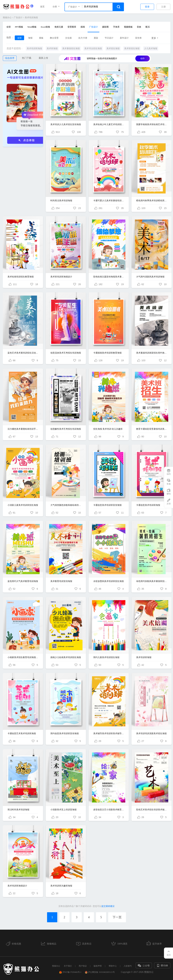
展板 (41, 38)
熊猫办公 (7, 17)
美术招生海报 (113, 48)
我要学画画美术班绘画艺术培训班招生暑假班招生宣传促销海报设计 (152, 124)
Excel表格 (46, 27)
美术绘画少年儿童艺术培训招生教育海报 (109, 124)
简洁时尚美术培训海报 (18, 810)
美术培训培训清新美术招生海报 (151, 733)
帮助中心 (113, 966)
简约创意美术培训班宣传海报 (65, 733)
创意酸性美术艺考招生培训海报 (66, 429)
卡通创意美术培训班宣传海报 (107, 505)
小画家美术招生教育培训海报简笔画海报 (23, 657)
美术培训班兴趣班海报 (61, 886)
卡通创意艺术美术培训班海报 (22, 733)
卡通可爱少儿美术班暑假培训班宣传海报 (109, 201)
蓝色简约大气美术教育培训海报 (23, 581)
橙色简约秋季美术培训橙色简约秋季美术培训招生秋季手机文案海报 (152, 201)
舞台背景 (54, 38)
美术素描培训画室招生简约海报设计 (152, 353)
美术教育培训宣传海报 (61, 581)
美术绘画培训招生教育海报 (21, 277)
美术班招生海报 (132, 48)
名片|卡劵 (83, 38)
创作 (143, 58)
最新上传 (43, 58)
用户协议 (83, 966)
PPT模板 (19, 27)
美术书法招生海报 (93, 48)
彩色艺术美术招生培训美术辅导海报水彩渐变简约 (152, 810)
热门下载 (27, 58)
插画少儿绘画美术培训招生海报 (66, 657)
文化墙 (68, 38)
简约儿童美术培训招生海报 (106, 657)
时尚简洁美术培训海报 (61, 201)
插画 (83, 27)
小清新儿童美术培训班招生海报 (23, 505)
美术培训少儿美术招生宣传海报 (66, 124)
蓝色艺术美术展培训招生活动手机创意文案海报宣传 (23, 353)
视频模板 (128, 27)
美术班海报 (52, 48)
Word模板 (32, 27)
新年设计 (124, 38)
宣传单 (138, 38)
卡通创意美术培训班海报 (148, 505)
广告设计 (18, 17)
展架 (96, 38)
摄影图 (105, 27)
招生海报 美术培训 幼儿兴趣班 (108, 429)
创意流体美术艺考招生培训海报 (66, 353)
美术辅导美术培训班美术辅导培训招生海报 (109, 733)
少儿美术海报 (151, 48)
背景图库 (72, 27)
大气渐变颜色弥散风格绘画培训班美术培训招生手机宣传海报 (66, 505)
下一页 (117, 917)
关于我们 (68, 966)
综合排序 (10, 58)
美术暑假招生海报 (71, 48)
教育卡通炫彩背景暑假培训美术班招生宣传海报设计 (152, 429)
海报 (30, 38)
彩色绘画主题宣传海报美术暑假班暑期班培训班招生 (109, 277)
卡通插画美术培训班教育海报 (107, 353)
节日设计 (109, 38)
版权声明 (98, 966)
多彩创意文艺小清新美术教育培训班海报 (109, 810)
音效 (139, 27)
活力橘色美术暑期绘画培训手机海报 (23, 429)
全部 (9, 27)
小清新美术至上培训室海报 (63, 810)
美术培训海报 (31, 17)
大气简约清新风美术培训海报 (150, 277)
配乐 (148, 27)
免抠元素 (59, 27)
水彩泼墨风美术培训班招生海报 (109, 581)
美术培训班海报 (34, 48)
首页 (42, 7)
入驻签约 (128, 966)
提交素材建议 (108, 906)
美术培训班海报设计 (17, 886)
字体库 (116, 27)
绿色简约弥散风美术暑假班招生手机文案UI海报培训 (152, 581)
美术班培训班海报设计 (61, 277)
